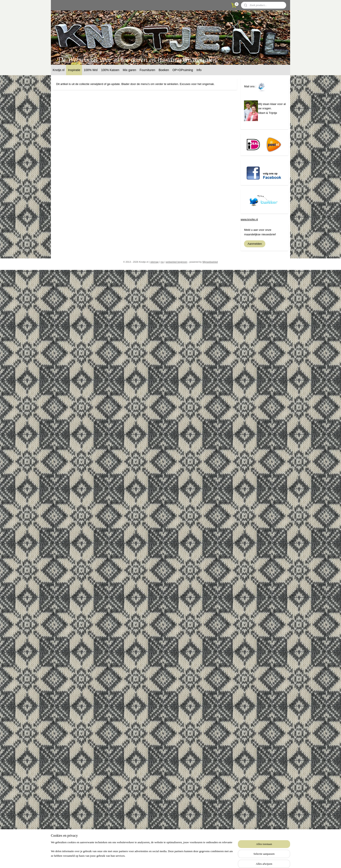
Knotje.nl (59, 70)
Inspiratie (74, 70)
